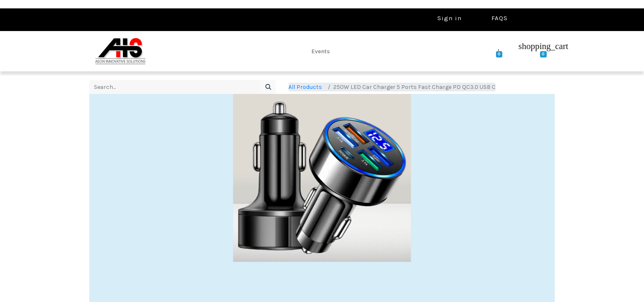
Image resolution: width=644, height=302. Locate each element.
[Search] (268, 87)
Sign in (449, 18)
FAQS (500, 18)
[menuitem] (321, 51)
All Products (305, 87)
